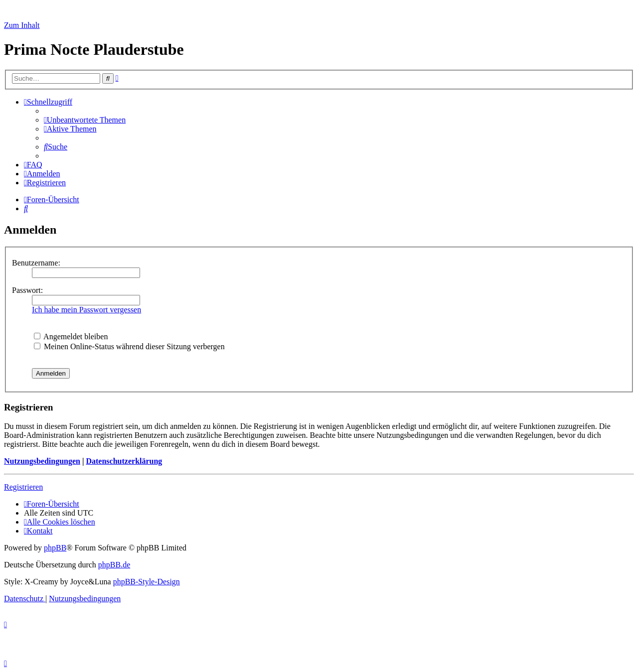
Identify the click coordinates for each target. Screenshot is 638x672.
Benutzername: (36, 263)
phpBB (55, 548)
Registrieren (23, 487)
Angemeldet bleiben (71, 336)
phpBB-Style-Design (147, 582)
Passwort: (27, 290)
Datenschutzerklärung (124, 461)
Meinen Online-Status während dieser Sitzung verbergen (129, 346)
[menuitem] (85, 120)
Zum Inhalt (22, 25)
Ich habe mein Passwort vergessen (86, 310)
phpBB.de (114, 565)
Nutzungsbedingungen (42, 461)
